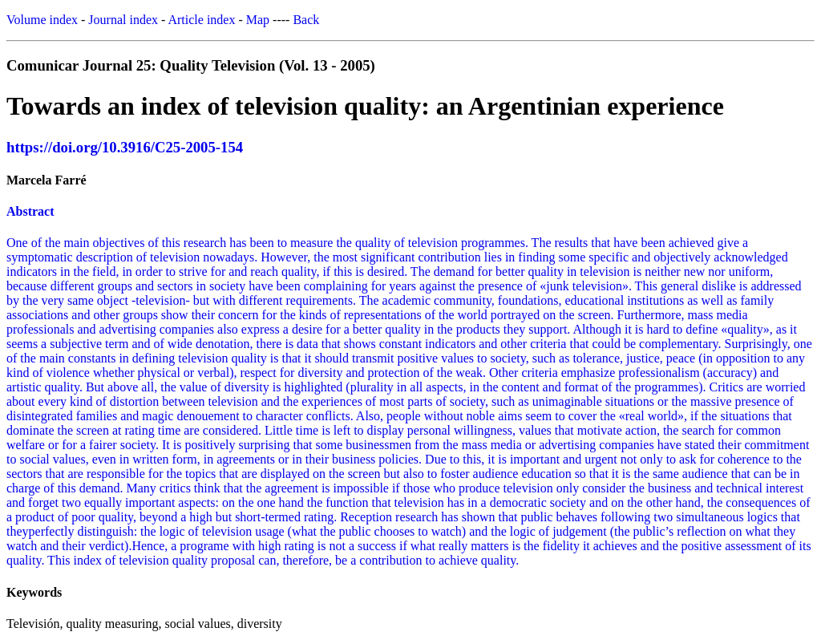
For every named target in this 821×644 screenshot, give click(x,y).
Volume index (42, 20)
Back (306, 20)
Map (258, 20)
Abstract (30, 211)
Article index (201, 20)
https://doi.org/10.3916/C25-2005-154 (125, 147)
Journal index (123, 20)
